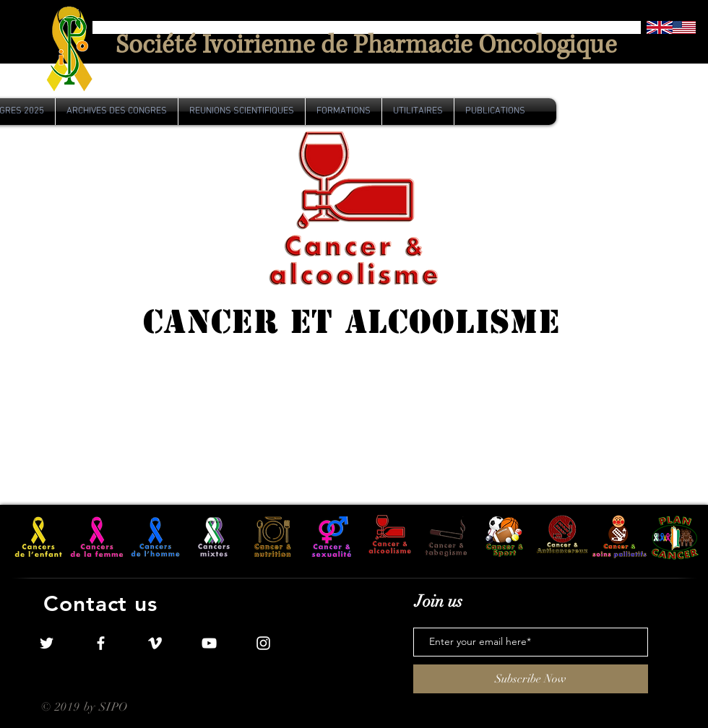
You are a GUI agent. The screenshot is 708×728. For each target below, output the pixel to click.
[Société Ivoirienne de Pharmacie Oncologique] (367, 46)
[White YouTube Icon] (209, 643)
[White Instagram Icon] (263, 643)
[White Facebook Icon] (101, 643)
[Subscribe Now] (531, 679)
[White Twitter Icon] (47, 643)
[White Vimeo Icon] (155, 643)
